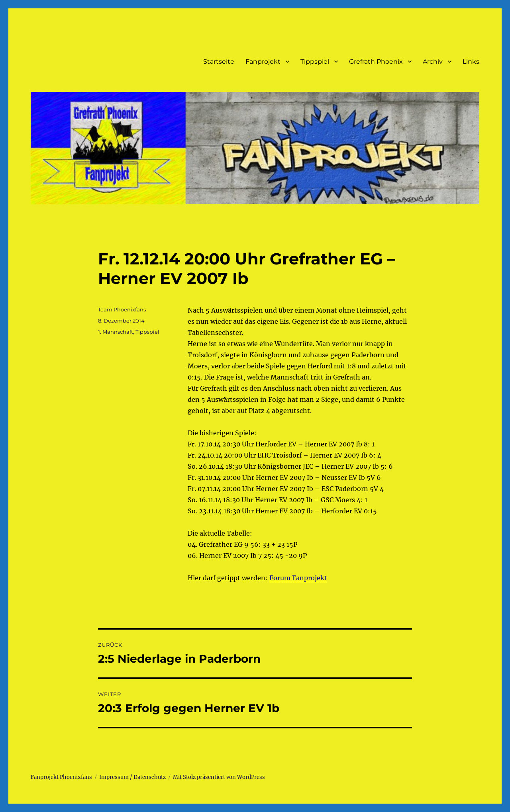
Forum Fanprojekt (298, 578)
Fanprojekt (263, 62)
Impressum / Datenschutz (132, 777)
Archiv (433, 62)
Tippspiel (315, 62)
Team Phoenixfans (122, 309)
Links (471, 62)
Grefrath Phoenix (376, 62)
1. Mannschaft (116, 332)
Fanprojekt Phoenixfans (61, 777)
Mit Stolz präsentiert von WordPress (219, 777)
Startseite (219, 62)
